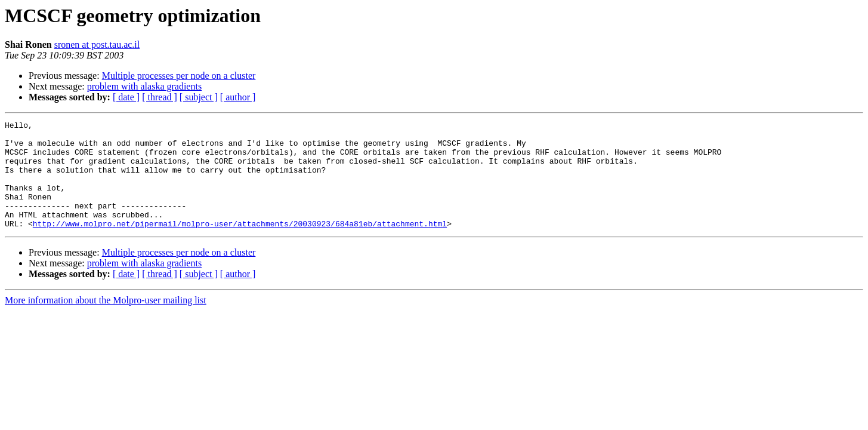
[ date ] (126, 97)
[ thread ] (160, 97)
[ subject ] (199, 97)
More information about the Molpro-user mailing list (106, 322)
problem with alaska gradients (144, 86)
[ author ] (238, 97)
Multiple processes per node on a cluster (179, 76)
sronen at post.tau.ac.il (97, 44)
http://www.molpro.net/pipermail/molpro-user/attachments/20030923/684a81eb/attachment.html (240, 245)
